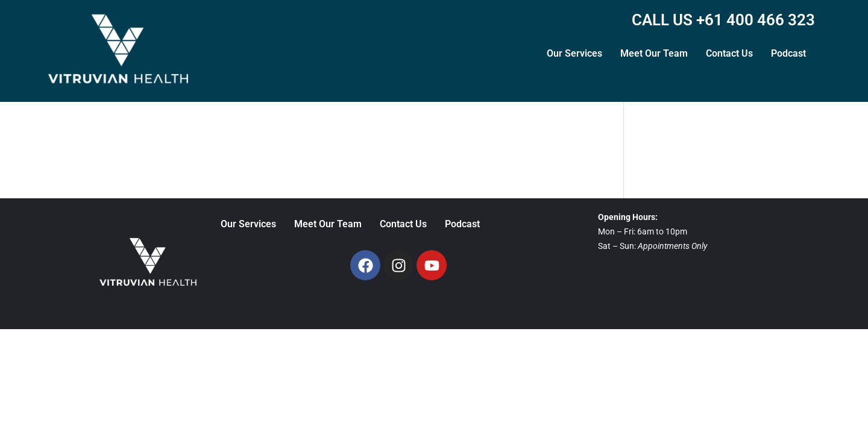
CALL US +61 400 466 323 (723, 20)
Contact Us (729, 53)
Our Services (574, 53)
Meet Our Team (654, 53)
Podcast (788, 53)
